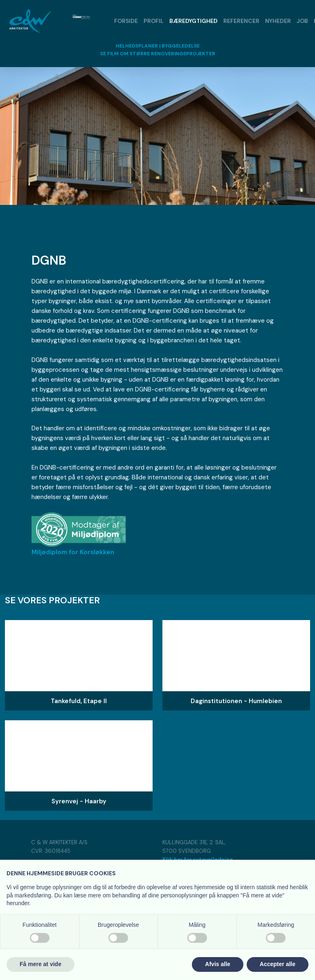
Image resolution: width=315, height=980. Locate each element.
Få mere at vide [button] (40, 964)
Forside (126, 21)
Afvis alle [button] (217, 964)
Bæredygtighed (193, 21)
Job (302, 21)
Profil (154, 21)
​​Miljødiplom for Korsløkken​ (73, 552)
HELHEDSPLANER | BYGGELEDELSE (158, 46)
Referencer (241, 21)
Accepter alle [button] (278, 964)
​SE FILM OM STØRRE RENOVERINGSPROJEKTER (158, 54)
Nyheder (278, 21)
